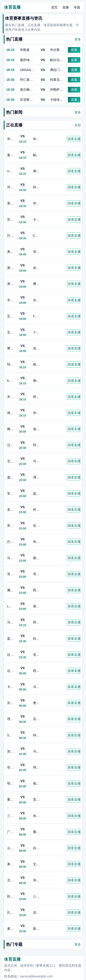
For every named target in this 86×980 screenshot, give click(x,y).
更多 (78, 39)
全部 (78, 125)
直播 (66, 7)
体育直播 (12, 7)
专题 (77, 7)
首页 (54, 7)
